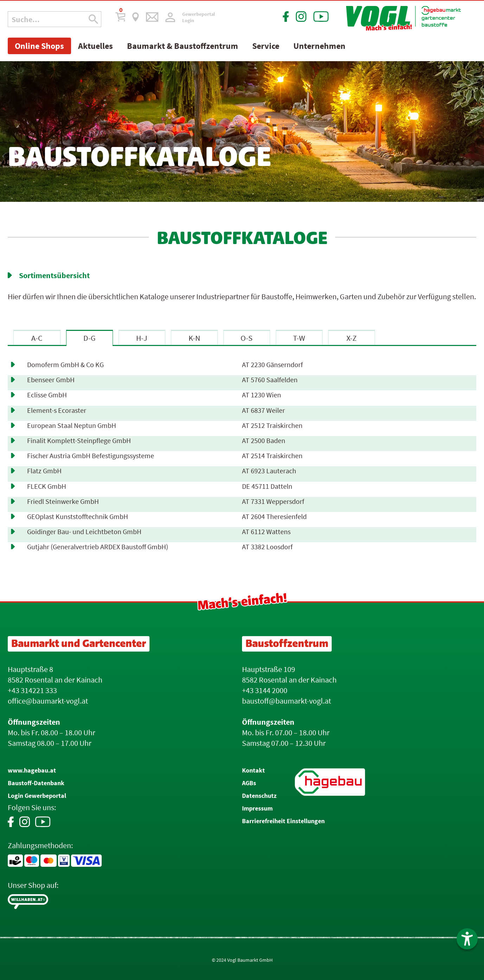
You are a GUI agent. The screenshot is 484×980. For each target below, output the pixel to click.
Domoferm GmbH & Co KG (65, 365)
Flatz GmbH (44, 471)
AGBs (249, 783)
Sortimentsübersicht (54, 275)
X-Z (352, 338)
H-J (142, 338)
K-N (194, 338)
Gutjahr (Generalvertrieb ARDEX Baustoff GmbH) (98, 547)
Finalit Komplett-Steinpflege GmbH (79, 441)
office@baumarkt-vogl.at (48, 701)
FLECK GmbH (47, 486)
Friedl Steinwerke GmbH (63, 501)
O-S (247, 338)
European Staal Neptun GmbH (72, 425)
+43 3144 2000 (265, 690)
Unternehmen (319, 46)
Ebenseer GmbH (51, 380)
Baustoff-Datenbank (36, 783)
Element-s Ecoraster (57, 410)
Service (266, 46)
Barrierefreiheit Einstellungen (283, 821)
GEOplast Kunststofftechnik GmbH (78, 517)
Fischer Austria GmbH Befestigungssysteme (91, 456)
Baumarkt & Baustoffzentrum (183, 46)
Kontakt (253, 770)
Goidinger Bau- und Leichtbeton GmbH (84, 532)
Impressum (257, 808)
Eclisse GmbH (47, 395)
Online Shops (39, 46)
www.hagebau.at (32, 770)
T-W (299, 338)
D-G (90, 338)
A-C (37, 338)
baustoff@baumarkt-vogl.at (286, 701)
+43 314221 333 (32, 690)
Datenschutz (259, 796)
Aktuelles (95, 46)
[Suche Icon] (93, 19)
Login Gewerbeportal (37, 796)
